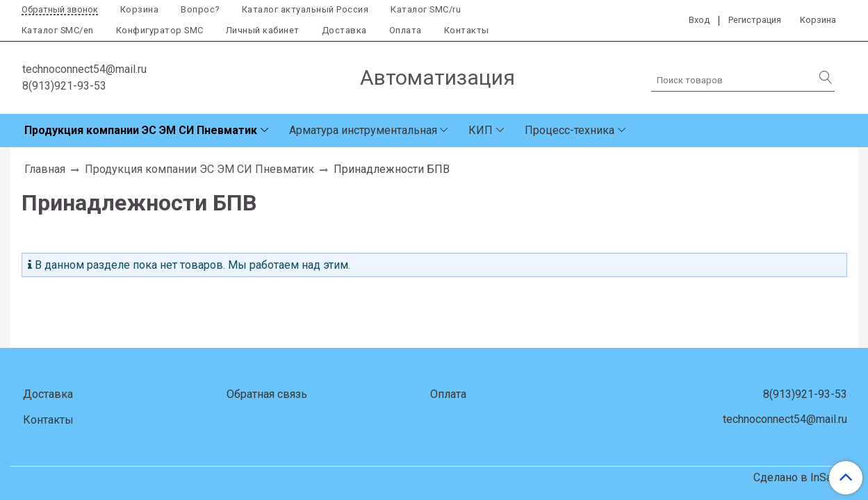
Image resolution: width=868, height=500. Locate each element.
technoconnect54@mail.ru (84, 69)
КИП (481, 130)
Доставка (344, 30)
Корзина (140, 9)
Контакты (467, 30)
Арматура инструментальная (363, 130)
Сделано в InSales (800, 478)
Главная (45, 169)
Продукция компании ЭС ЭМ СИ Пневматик (141, 130)
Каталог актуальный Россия (305, 9)
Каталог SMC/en (58, 30)
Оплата (406, 30)
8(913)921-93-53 (64, 86)
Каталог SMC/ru (426, 9)
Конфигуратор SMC (160, 30)
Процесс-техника (570, 130)
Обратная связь (267, 394)
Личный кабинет (263, 30)
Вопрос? (200, 9)
